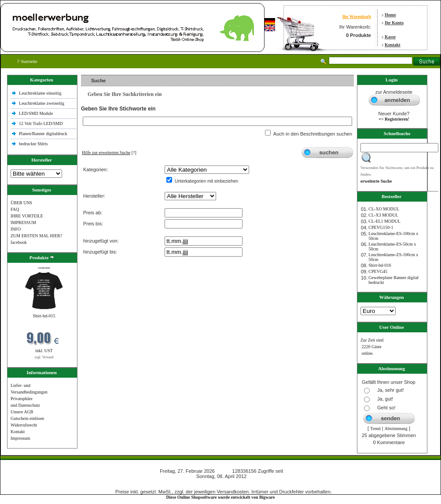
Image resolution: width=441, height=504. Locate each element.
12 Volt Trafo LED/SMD (41, 123)
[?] (109, 153)
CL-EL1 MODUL (384, 221)
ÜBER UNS (21, 203)
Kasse (390, 37)
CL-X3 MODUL (383, 215)
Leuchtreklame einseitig (41, 93)
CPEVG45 (378, 271)
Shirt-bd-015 (44, 316)
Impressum (20, 438)
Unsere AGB (22, 412)
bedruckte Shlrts (33, 144)
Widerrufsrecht (24, 425)
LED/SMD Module (36, 113)
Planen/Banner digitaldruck (43, 134)
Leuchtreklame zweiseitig (42, 103)
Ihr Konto (394, 23)
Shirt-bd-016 (380, 265)
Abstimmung (396, 429)
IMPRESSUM (23, 223)
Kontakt (393, 45)
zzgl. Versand (44, 357)
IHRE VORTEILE (27, 216)
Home (390, 15)
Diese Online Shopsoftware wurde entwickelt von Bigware (221, 497)
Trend (375, 429)
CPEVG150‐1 (381, 227)
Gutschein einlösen (27, 418)
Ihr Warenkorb (357, 17)
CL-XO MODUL (384, 209)
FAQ (15, 209)
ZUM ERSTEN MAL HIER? (36, 236)
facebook (19, 242)
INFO (16, 229)
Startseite (28, 61)
